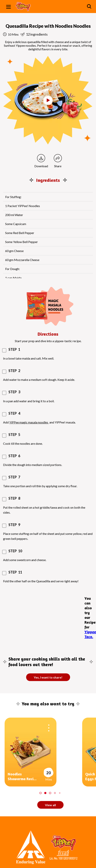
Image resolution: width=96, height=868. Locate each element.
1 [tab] (40, 793)
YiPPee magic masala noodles (29, 422)
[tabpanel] (43, 752)
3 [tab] (50, 793)
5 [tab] (60, 793)
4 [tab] (55, 793)
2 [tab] (45, 793)
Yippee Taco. (90, 634)
